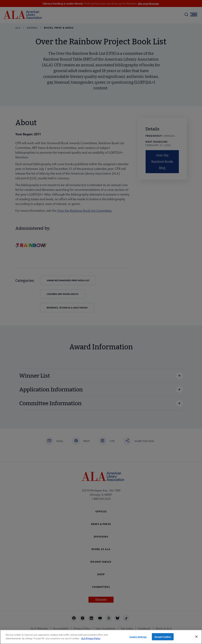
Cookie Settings (138, 639)
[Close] (196, 639)
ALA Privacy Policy (91, 640)
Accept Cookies (163, 639)
